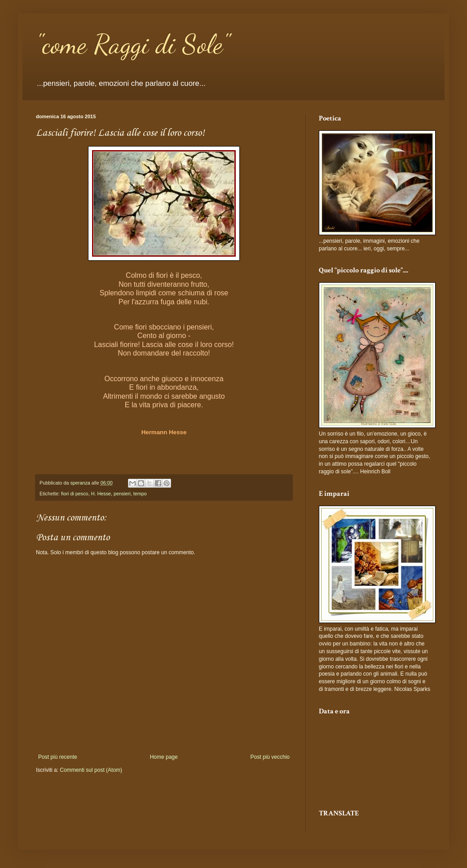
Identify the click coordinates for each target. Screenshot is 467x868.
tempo (140, 494)
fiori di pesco (75, 494)
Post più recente (58, 757)
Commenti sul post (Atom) (91, 770)
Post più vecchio (270, 757)
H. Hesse (101, 494)
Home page (164, 757)
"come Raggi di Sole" (133, 44)
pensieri (122, 494)
